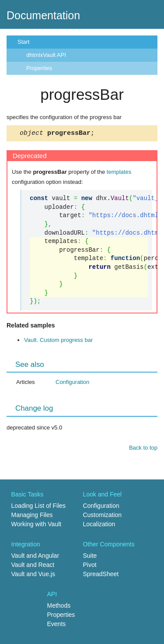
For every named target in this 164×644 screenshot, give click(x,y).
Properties (39, 68)
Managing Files (32, 516)
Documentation (43, 15)
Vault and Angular (35, 557)
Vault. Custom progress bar (58, 341)
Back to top (143, 449)
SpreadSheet (101, 575)
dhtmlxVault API (46, 55)
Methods (59, 607)
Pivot (89, 566)
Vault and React (33, 566)
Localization (99, 525)
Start (23, 42)
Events (57, 625)
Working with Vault (37, 525)
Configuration (72, 383)
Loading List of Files (39, 507)
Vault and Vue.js (33, 575)
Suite (90, 557)
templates (119, 173)
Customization (102, 516)
